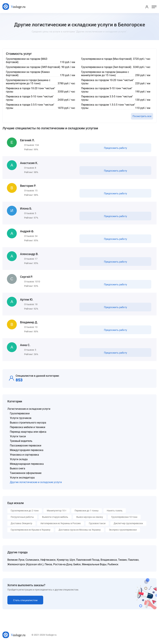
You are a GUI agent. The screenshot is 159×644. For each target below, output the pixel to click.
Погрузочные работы (22, 517)
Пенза (48, 564)
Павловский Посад (88, 560)
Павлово (133, 560)
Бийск (77, 564)
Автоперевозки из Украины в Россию (61, 523)
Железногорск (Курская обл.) (25, 564)
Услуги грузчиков (21, 418)
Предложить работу (115, 148)
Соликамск (32, 560)
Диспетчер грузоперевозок (128, 523)
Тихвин (122, 560)
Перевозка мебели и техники (28, 427)
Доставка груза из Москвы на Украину (80, 530)
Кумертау (63, 560)
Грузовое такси (97, 523)
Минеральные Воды (94, 564)
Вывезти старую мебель (55, 517)
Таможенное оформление (26, 473)
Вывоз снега (17, 468)
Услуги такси (18, 436)
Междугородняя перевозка (27, 450)
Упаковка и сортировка (24, 455)
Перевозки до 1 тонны (87, 511)
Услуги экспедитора (22, 478)
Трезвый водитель (21, 441)
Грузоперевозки (20, 413)
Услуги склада (19, 459)
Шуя (72, 560)
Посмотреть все (142, 116)
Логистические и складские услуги (29, 409)
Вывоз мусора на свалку (90, 517)
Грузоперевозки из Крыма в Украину (31, 530)
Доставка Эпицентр (21, 523)
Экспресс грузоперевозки (123, 530)
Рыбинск (113, 564)
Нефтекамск (48, 560)
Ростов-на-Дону (63, 564)
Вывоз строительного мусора (28, 423)
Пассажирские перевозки (26, 446)
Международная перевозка (27, 464)
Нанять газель (115, 511)
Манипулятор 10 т (57, 511)
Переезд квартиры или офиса (28, 432)
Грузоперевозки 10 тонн (124, 517)
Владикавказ (109, 560)
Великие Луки (16, 560)
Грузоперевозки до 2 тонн (25, 511)
